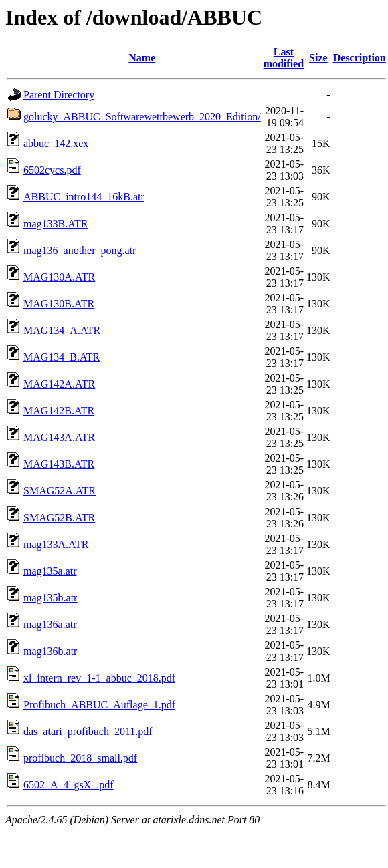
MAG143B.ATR (59, 464)
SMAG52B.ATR (59, 518)
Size (318, 58)
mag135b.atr (50, 598)
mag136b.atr (50, 651)
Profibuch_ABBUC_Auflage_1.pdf (99, 705)
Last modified (284, 58)
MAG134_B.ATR (62, 357)
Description (360, 58)
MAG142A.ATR (59, 384)
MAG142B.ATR (59, 411)
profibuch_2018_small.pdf (80, 758)
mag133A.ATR (56, 544)
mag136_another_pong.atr (80, 250)
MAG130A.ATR (59, 277)
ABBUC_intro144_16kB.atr (84, 197)
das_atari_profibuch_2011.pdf (88, 731)
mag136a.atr (50, 624)
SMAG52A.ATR (60, 491)
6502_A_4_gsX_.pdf (69, 785)
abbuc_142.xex (56, 143)
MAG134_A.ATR (62, 330)
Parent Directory (59, 95)
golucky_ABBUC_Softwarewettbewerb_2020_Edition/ (142, 117)
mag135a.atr (50, 571)
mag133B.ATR (56, 224)
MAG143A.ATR (59, 437)
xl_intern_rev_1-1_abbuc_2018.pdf (99, 678)
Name (142, 58)
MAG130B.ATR (59, 304)
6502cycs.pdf (52, 170)
